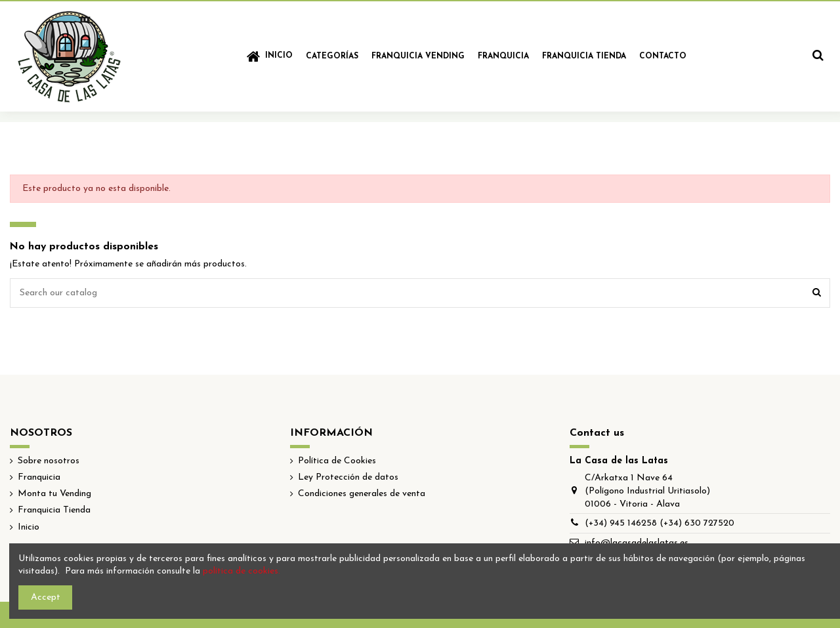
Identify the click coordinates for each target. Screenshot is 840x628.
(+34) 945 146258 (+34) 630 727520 (660, 523)
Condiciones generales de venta (362, 494)
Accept (46, 597)
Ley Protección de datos (348, 477)
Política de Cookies (337, 461)
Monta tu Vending (54, 494)
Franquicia (39, 477)
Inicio (29, 527)
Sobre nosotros (49, 461)
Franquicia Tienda (54, 510)
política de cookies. (241, 571)
